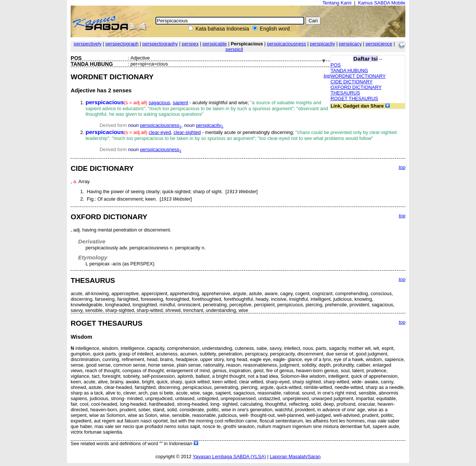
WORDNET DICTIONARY (358, 76)
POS (336, 65)
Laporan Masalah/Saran (295, 457)
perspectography (160, 44)
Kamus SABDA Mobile (382, 3)
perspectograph (122, 44)
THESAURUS (345, 93)
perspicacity (322, 44)
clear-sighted (187, 132)
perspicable (215, 44)
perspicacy (350, 44)
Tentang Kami (337, 3)
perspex (190, 44)
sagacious (160, 103)
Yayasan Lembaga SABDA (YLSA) (229, 457)
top (327, 76)
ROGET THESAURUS (354, 98)
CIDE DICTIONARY (352, 82)
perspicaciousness (287, 44)
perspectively (88, 44)
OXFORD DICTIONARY (356, 87)
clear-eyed (160, 132)
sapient (181, 103)
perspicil (234, 49)
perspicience (379, 44)
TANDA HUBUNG (349, 71)
